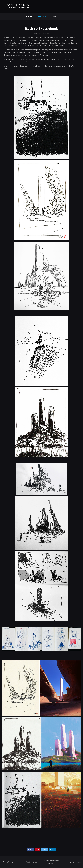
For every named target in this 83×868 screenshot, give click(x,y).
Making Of (42, 16)
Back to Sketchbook (41, 29)
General (29, 16)
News (55, 16)
